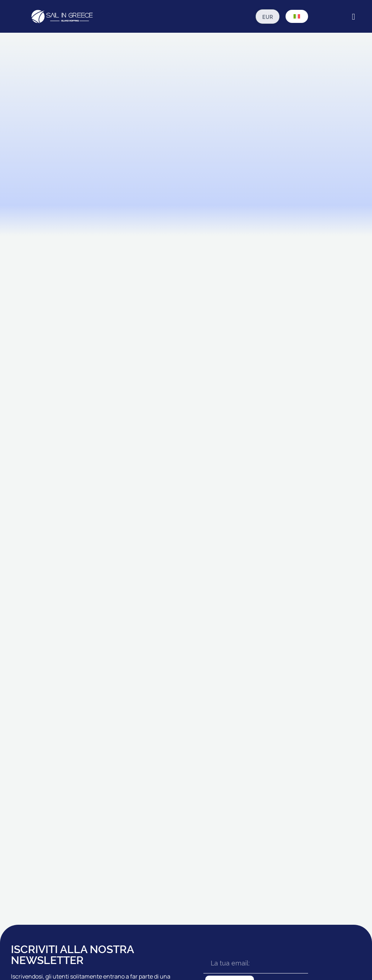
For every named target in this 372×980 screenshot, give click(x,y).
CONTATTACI (309, 844)
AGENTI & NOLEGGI (316, 812)
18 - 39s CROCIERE (137, 844)
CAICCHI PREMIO (194, 853)
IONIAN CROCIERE (136, 812)
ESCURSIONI (249, 869)
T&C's (107, 953)
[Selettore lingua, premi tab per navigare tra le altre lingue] (297, 16)
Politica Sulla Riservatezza (144, 953)
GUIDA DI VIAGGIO (255, 828)
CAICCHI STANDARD (198, 812)
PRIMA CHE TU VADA (258, 812)
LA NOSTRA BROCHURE (322, 828)
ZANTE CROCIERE (136, 860)
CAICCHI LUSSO (193, 869)
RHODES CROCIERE (138, 828)
